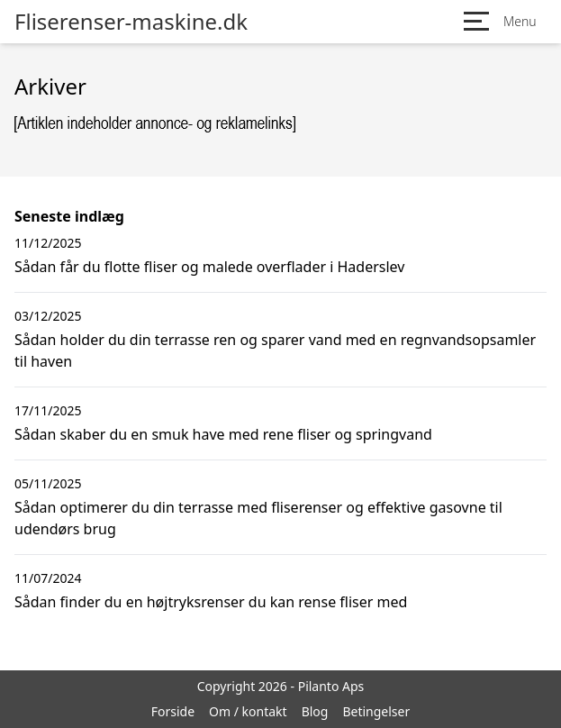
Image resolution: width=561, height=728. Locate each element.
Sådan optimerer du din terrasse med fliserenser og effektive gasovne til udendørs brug (258, 518)
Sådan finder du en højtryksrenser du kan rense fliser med (211, 602)
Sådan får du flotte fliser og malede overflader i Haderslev (209, 267)
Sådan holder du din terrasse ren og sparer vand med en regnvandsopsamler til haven (275, 350)
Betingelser (376, 711)
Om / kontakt (248, 711)
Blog (315, 711)
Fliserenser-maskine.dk (131, 22)
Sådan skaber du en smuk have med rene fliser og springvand (223, 434)
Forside (173, 711)
